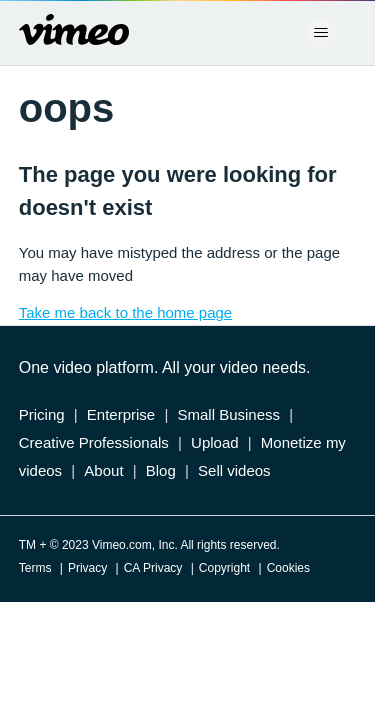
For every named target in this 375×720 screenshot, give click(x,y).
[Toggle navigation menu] (320, 33)
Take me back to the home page (125, 312)
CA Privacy (153, 568)
